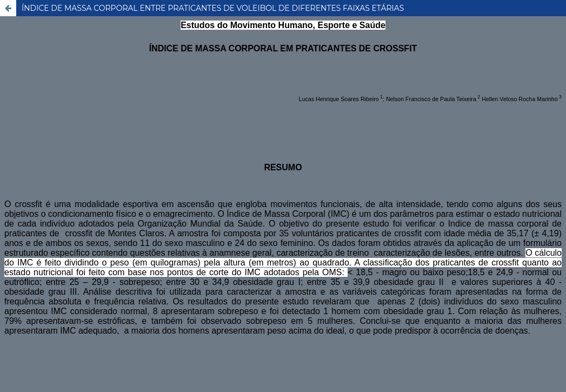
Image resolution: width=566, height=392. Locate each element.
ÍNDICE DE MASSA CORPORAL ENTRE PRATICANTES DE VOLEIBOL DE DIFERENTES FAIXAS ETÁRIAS (213, 8)
